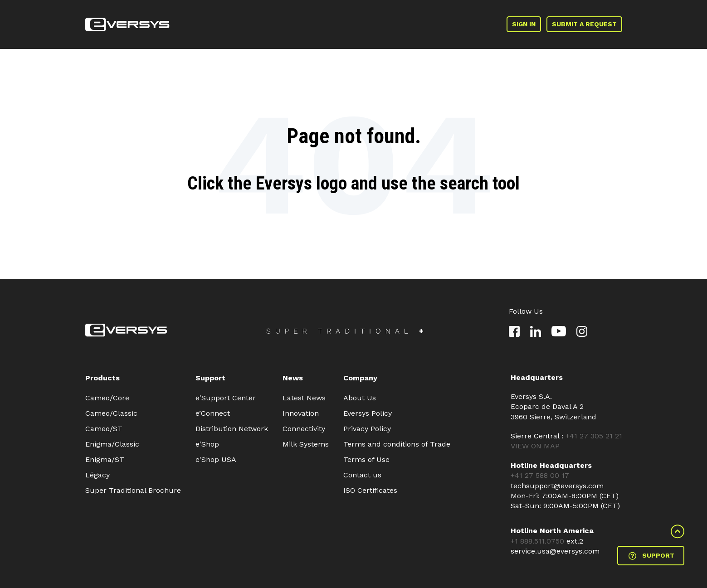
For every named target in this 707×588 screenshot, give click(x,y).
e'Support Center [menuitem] (226, 398)
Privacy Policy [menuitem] (367, 429)
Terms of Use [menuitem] (366, 459)
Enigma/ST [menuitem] (105, 459)
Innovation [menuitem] (301, 413)
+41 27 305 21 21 (594, 436)
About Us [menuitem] (360, 398)
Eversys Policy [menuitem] (368, 413)
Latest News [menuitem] (304, 398)
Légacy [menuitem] (98, 475)
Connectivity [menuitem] (304, 429)
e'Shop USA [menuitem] (216, 459)
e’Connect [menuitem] (213, 413)
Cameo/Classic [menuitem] (111, 413)
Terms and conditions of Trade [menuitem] (397, 444)
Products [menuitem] (102, 378)
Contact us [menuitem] (362, 475)
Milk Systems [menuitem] (306, 444)
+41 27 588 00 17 (540, 475)
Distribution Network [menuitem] (232, 429)
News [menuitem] (293, 378)
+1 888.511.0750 (539, 541)
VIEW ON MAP (535, 446)
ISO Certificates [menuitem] (370, 490)
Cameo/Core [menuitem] (107, 398)
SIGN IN (524, 24)
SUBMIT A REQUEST (584, 24)
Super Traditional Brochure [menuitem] (133, 490)
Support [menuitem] (210, 378)
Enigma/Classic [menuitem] (112, 444)
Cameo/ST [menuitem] (104, 429)
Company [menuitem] (360, 378)
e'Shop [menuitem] (207, 444)
